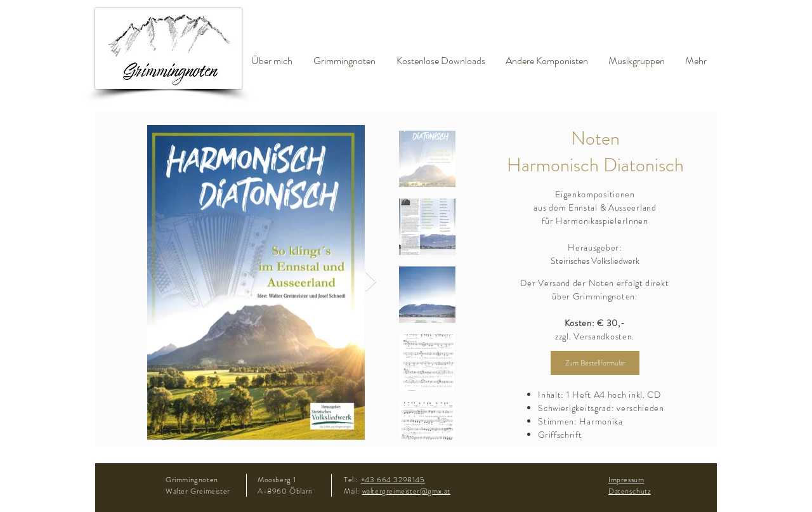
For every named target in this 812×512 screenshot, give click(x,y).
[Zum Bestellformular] (595, 363)
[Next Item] (370, 282)
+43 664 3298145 (393, 480)
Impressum (626, 480)
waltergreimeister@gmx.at (406, 491)
